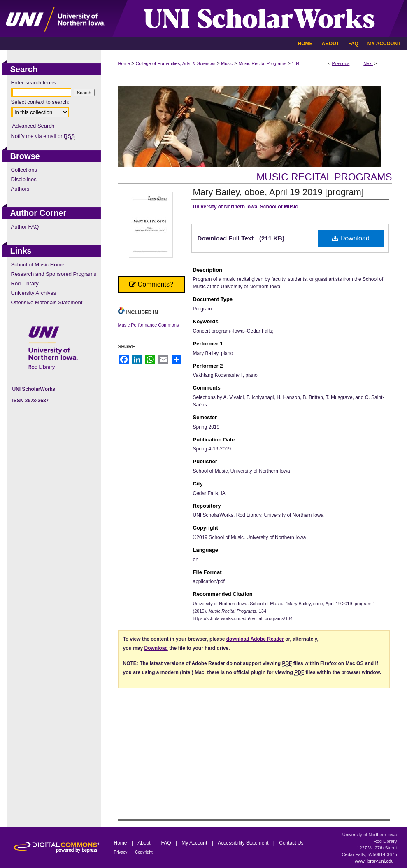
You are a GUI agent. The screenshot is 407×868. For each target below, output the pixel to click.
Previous (341, 63)
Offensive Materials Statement (47, 302)
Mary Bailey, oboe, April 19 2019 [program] (278, 192)
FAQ (166, 843)
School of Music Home (38, 265)
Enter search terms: (34, 83)
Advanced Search (34, 126)
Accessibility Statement (244, 843)
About (145, 843)
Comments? (151, 284)
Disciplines (24, 179)
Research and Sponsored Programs (54, 274)
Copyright (144, 852)
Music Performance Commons (149, 325)
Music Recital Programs (263, 63)
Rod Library (25, 283)
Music (227, 63)
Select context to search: (40, 102)
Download (351, 238)
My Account (195, 843)
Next (368, 63)
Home (124, 63)
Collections (24, 170)
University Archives (34, 293)
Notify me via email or (43, 136)
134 (295, 63)
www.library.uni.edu (374, 861)
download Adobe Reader (255, 639)
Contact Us (291, 843)
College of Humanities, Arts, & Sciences (176, 63)
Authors (20, 189)
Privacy (121, 852)
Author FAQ (25, 227)
